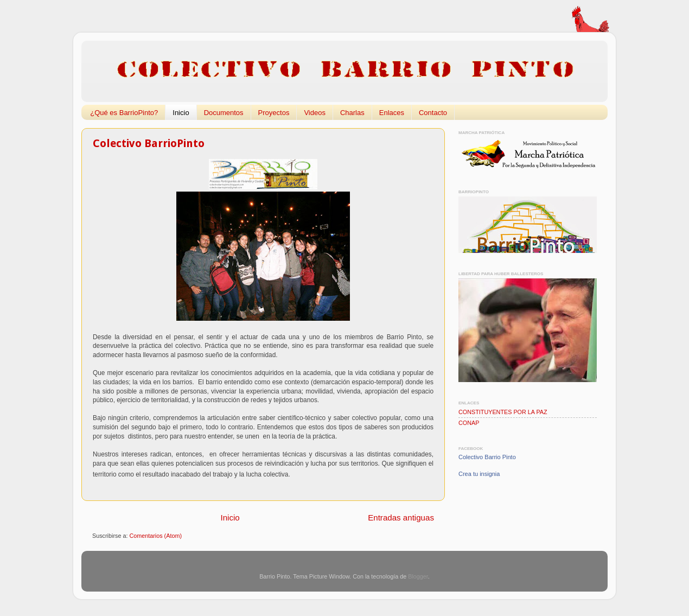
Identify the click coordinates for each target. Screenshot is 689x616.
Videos (315, 113)
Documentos (224, 113)
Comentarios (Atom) (155, 536)
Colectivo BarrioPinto (149, 143)
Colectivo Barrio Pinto (487, 457)
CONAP (469, 423)
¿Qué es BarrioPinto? (124, 113)
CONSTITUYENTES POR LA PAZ (503, 412)
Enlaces (392, 113)
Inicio (181, 113)
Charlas (352, 113)
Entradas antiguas (401, 517)
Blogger (418, 576)
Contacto (433, 113)
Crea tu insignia (479, 474)
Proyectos (274, 113)
